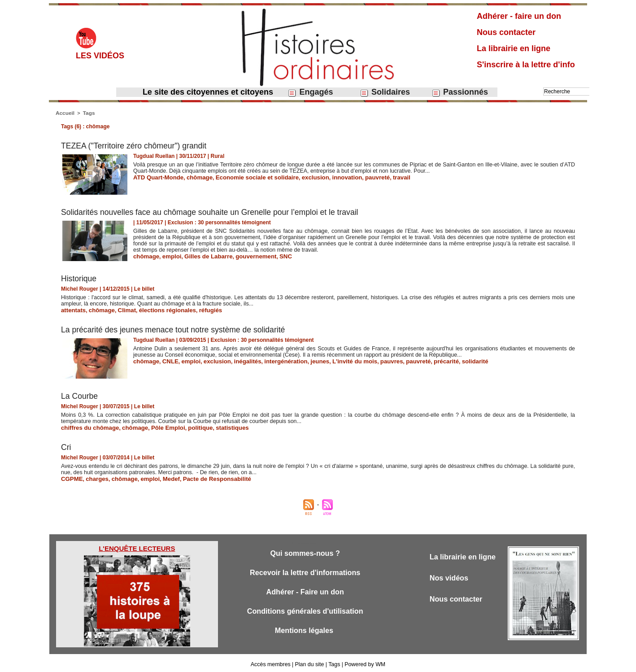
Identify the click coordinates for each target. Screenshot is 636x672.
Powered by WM (364, 662)
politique (188, 426)
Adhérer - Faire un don (305, 591)
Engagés (310, 92)
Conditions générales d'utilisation (305, 610)
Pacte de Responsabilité (204, 477)
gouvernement (246, 255)
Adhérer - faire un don (519, 16)
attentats (72, 309)
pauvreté (356, 176)
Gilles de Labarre (202, 255)
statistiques (217, 426)
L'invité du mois (336, 360)
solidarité (446, 360)
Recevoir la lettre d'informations (305, 571)
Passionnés (460, 92)
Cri (66, 445)
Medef (162, 477)
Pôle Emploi (159, 426)
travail (378, 176)
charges (94, 477)
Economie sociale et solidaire (246, 176)
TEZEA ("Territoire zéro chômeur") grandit (135, 145)
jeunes (304, 360)
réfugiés (198, 309)
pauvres (370, 360)
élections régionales (158, 309)
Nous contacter (506, 32)
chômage (194, 176)
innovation (329, 176)
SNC (272, 255)
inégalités (238, 360)
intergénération (273, 360)
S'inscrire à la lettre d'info (526, 65)
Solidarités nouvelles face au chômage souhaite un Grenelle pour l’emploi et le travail (213, 211)
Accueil (64, 113)
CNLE (167, 360)
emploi (168, 255)
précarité (420, 360)
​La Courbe (80, 395)
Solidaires (385, 92)
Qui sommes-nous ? (305, 551)
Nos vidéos (450, 576)
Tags (87, 113)
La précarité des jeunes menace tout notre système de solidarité (176, 328)
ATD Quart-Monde (156, 176)
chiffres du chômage (87, 426)
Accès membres (272, 662)
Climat (121, 309)
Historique (79, 278)
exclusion (299, 176)
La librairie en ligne (514, 48)
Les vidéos (100, 56)
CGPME (71, 477)
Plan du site (310, 662)
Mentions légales (305, 630)
